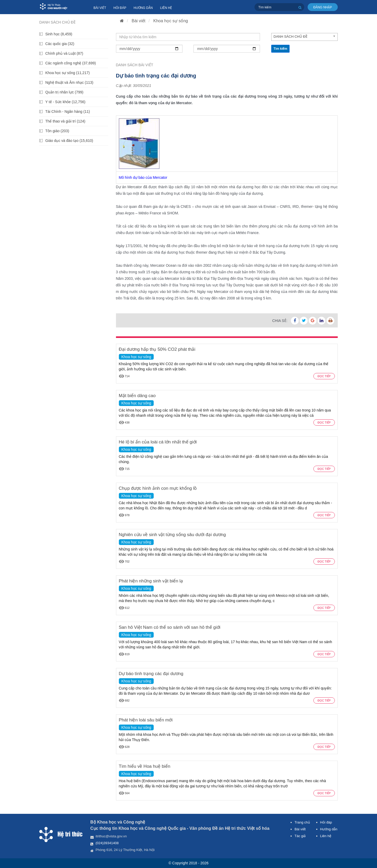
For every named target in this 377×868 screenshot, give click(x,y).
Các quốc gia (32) (60, 44)
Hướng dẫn (143, 8)
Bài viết (100, 8)
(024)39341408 (107, 843)
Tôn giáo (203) (57, 131)
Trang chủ (302, 822)
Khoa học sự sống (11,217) (68, 73)
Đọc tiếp (324, 376)
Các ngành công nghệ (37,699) (71, 63)
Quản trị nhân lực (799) (64, 92)
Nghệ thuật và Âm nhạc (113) (69, 82)
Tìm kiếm (280, 49)
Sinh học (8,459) (59, 34)
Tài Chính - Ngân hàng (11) (68, 112)
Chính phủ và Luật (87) (64, 53)
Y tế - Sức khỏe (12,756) (65, 102)
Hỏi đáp (120, 8)
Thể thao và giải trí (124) (65, 121)
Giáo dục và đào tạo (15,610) (69, 141)
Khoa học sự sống (171, 21)
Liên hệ (166, 8)
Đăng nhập (323, 7)
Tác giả (300, 836)
